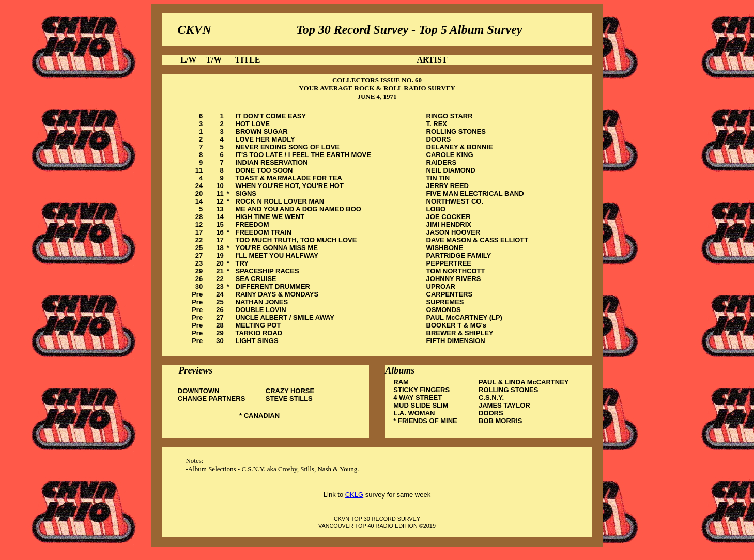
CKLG (354, 495)
